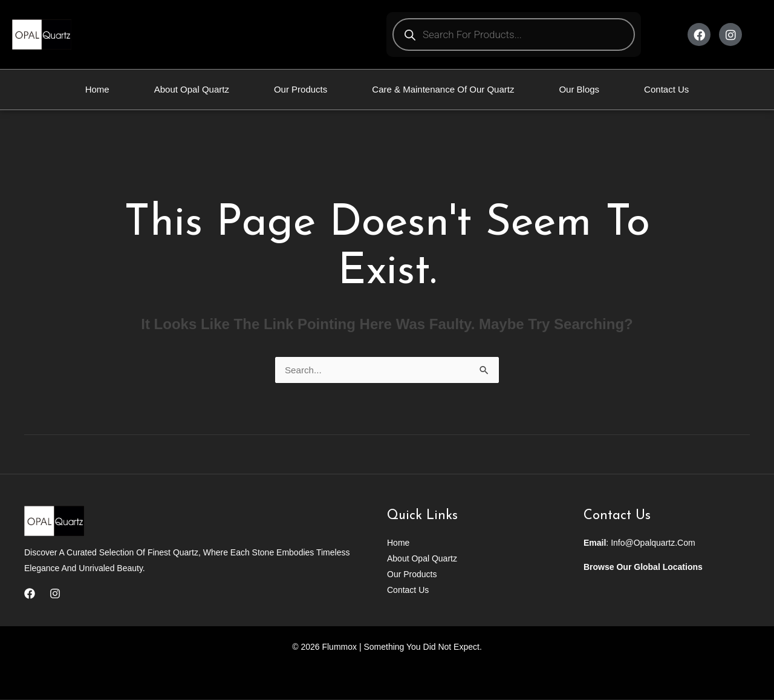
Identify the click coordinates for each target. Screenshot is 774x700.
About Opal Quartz (192, 89)
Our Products (301, 89)
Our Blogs (579, 89)
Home (97, 89)
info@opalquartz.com (653, 543)
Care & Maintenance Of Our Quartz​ (443, 89)
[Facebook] (30, 594)
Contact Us (666, 89)
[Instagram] (55, 594)
